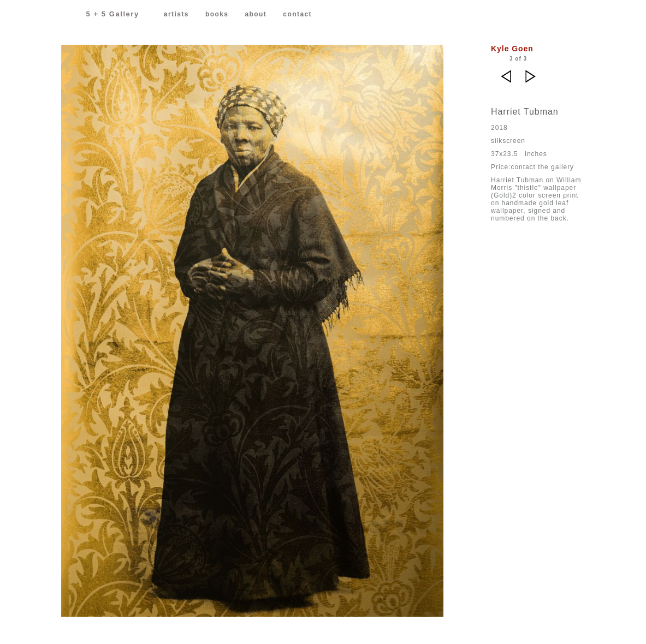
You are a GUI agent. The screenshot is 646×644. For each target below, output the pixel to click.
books (217, 14)
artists (176, 14)
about (256, 14)
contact (297, 14)
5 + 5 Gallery (113, 14)
